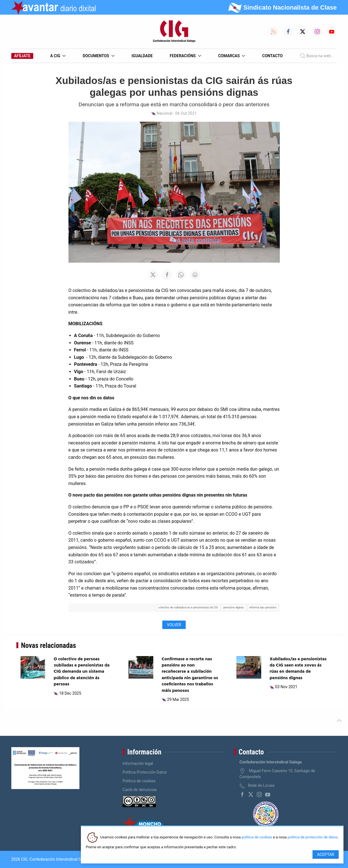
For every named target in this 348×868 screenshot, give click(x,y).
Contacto (273, 56)
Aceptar (326, 854)
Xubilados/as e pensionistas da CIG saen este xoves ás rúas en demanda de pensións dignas (298, 669)
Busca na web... (317, 56)
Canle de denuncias (140, 790)
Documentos (99, 56)
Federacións (185, 56)
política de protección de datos (313, 837)
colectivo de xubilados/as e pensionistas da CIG (188, 607)
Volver (174, 625)
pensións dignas (234, 607)
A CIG (58, 56)
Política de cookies (139, 781)
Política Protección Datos (145, 772)
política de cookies (257, 837)
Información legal (138, 763)
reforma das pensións (263, 607)
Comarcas (232, 56)
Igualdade (142, 56)
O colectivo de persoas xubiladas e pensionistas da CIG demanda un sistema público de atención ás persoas (81, 672)
